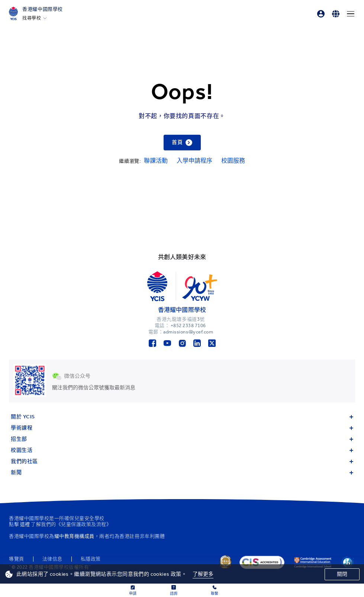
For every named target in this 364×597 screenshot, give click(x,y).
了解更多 (203, 574)
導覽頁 (17, 559)
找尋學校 (32, 18)
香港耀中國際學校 (43, 9)
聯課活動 (156, 161)
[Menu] (351, 14)
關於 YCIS (182, 417)
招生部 (182, 439)
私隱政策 (91, 559)
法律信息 (52, 559)
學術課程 (182, 428)
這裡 (25, 524)
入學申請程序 (194, 161)
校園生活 (182, 450)
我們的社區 (182, 461)
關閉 (342, 574)
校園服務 (233, 161)
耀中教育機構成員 (74, 536)
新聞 (182, 473)
